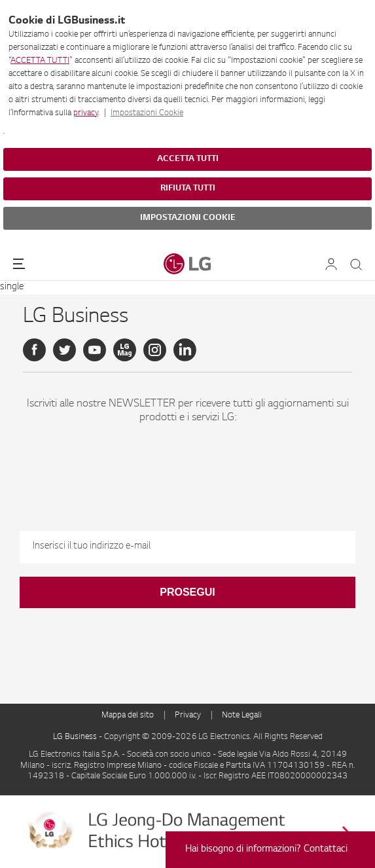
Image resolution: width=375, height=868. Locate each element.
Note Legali (242, 715)
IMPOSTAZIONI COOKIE (188, 218)
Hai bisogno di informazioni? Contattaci (266, 850)
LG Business (76, 737)
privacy (86, 113)
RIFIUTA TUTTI (188, 189)
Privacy (188, 715)
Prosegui (187, 592)
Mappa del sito (128, 715)
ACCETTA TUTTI (40, 61)
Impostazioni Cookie (147, 113)
